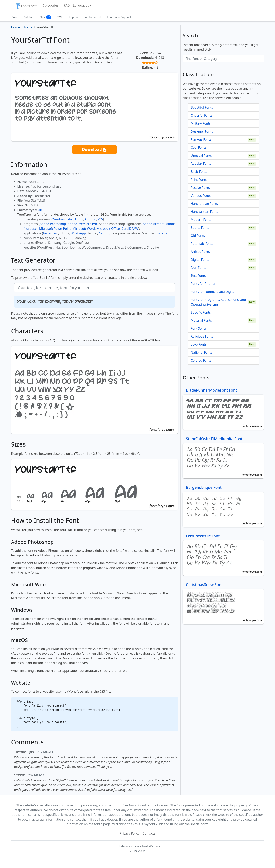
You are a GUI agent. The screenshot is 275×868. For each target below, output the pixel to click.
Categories (50, 5)
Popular (74, 17)
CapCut (104, 233)
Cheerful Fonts (202, 115)
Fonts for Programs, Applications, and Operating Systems (218, 302)
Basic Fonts (199, 172)
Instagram (51, 233)
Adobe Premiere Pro (82, 224)
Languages (81, 5)
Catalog (28, 17)
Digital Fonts (200, 260)
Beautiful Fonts (202, 107)
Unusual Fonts (201, 156)
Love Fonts (199, 344)
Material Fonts (201, 320)
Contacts (149, 833)
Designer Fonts (202, 131)
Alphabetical (93, 17)
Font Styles (199, 328)
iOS (100, 219)
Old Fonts (198, 236)
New (45, 17)
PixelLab (163, 233)
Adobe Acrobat (154, 224)
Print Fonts (199, 180)
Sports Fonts (200, 228)
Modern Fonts (201, 220)
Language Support (119, 17)
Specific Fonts (201, 312)
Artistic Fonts (200, 252)
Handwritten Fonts (205, 212)
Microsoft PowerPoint (55, 229)
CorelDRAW (130, 229)
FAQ (67, 5)
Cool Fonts (199, 147)
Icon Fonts (198, 268)
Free (15, 17)
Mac (70, 219)
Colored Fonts (201, 360)
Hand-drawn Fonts (204, 204)
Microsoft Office (108, 229)
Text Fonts (198, 276)
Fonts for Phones (203, 284)
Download (94, 150)
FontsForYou (27, 6)
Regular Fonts (201, 164)
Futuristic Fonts (202, 244)
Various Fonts (201, 196)
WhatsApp (78, 233)
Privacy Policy (129, 833)
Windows (59, 219)
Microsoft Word (84, 229)
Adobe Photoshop (53, 224)
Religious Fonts (202, 336)
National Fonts (202, 352)
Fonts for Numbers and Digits (213, 292)
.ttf (40, 210)
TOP (60, 17)
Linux (79, 219)
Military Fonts (201, 123)
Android (91, 219)
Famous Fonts (201, 139)
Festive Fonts (200, 188)
